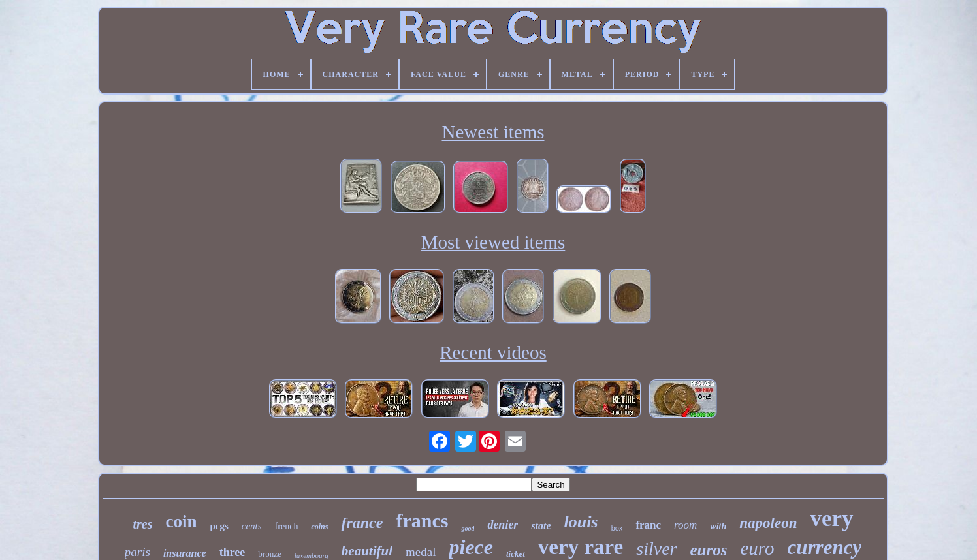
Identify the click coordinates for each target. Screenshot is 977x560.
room (685, 525)
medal (421, 552)
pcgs (219, 526)
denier (503, 525)
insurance (185, 553)
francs (422, 521)
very (831, 519)
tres (142, 524)
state (541, 526)
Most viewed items (493, 242)
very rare (581, 547)
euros (708, 550)
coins (319, 527)
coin (181, 521)
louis (581, 522)
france (362, 523)
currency (825, 547)
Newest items (493, 132)
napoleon (768, 523)
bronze (269, 554)
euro (757, 548)
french (287, 526)
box (617, 528)
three (232, 552)
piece (471, 547)
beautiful (367, 551)
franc (648, 525)
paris (137, 552)
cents (252, 526)
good (468, 528)
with (718, 526)
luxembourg (312, 555)
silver (656, 549)
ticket (516, 554)
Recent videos (493, 352)
